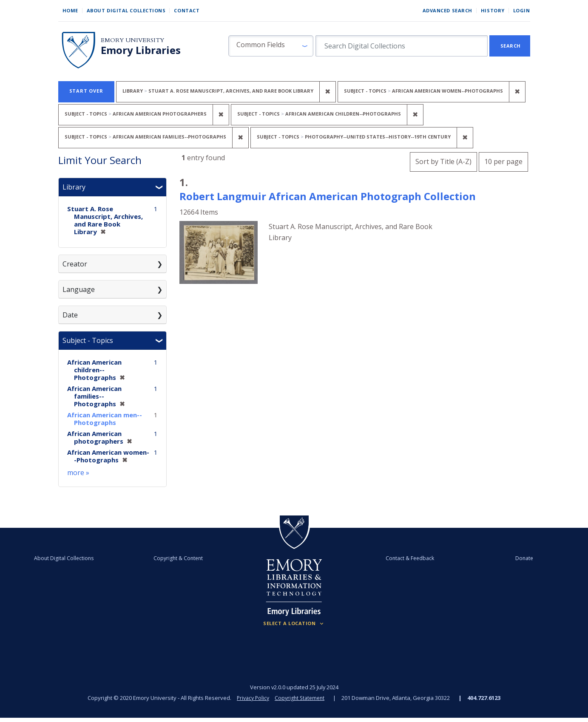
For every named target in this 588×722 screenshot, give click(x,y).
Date (70, 315)
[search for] (402, 46)
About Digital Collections (126, 10)
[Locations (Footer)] (294, 623)
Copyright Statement (301, 698)
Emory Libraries (141, 50)
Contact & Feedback (406, 558)
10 (503, 160)
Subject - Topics (88, 340)
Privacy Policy (252, 698)
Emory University (132, 40)
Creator (75, 264)
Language (79, 289)
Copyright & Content (182, 558)
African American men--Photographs (105, 419)
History (493, 10)
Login (522, 10)
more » (78, 473)
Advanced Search (447, 10)
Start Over (86, 91)
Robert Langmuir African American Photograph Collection (328, 196)
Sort (443, 161)
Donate (513, 558)
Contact (187, 10)
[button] (271, 46)
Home (70, 10)
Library (74, 187)
